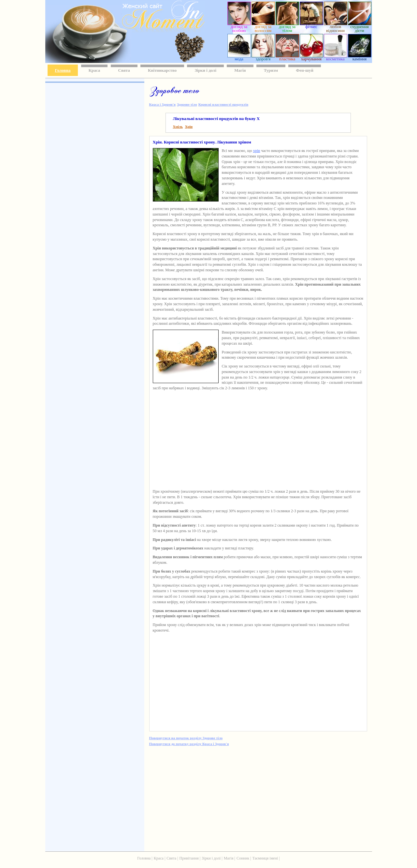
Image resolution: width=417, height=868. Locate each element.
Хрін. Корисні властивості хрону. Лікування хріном (202, 142)
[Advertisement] (94, 179)
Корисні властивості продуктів (223, 104)
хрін (257, 151)
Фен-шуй (305, 70)
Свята (124, 70)
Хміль (178, 127)
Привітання (189, 858)
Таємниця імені (265, 858)
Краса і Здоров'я (163, 104)
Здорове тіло (187, 104)
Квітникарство (162, 70)
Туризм (271, 70)
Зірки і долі (205, 70)
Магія (240, 70)
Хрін (189, 127)
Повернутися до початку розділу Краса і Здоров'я (189, 744)
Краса (94, 70)
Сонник (243, 858)
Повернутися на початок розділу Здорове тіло (186, 738)
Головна (63, 70)
